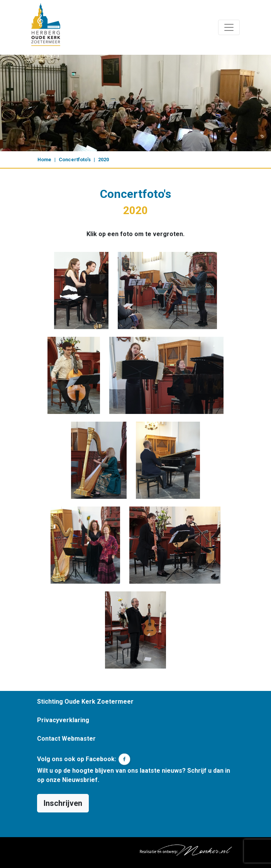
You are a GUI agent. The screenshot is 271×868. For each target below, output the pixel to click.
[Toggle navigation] (229, 27)
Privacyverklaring (63, 720)
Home (44, 160)
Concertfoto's (75, 160)
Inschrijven (63, 803)
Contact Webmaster (66, 739)
